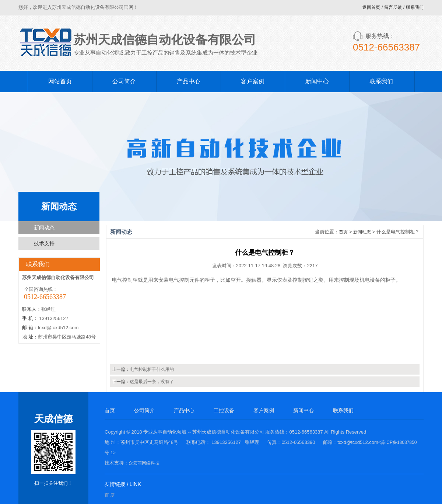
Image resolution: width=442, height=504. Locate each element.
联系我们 (415, 7)
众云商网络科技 (144, 463)
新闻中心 (317, 81)
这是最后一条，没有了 (152, 382)
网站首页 (60, 81)
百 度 (110, 495)
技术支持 (44, 243)
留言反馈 (393, 7)
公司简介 (124, 81)
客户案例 (253, 81)
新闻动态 (44, 227)
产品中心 (189, 81)
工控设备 (224, 410)
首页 (343, 232)
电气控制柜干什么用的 (152, 369)
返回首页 (371, 7)
